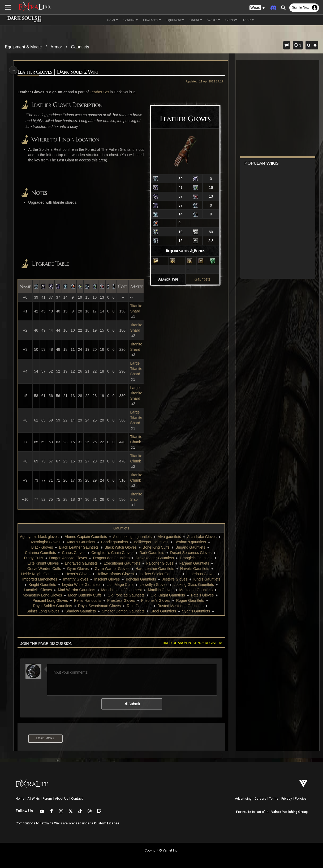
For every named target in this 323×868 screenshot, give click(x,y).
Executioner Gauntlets (122, 563)
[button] (257, 8)
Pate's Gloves (202, 595)
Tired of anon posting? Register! (191, 643)
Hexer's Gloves (78, 574)
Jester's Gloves (175, 579)
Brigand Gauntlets (190, 547)
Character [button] (152, 20)
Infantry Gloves (75, 579)
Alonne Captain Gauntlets (89, 537)
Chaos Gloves (74, 553)
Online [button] (196, 20)
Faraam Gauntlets (194, 563)
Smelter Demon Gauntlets (123, 611)
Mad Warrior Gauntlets (76, 590)
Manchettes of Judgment (121, 590)
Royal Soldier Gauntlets (52, 606)
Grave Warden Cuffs (44, 569)
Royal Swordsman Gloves (99, 606)
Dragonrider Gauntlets (111, 558)
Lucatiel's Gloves (38, 590)
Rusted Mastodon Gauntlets (180, 606)
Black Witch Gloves (120, 547)
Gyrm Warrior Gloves (112, 569)
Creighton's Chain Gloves (112, 553)
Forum (47, 799)
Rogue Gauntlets (190, 600)
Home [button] (113, 20)
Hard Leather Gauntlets (155, 569)
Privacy (287, 799)
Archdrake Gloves (204, 537)
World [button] (214, 20)
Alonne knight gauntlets (135, 537)
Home (20, 799)
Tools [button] (248, 20)
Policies (301, 799)
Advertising (243, 799)
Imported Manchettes (40, 579)
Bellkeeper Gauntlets (154, 542)
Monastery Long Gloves (42, 595)
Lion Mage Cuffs (120, 585)
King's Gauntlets (207, 579)
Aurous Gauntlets (84, 542)
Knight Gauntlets (42, 585)
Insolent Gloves (107, 579)
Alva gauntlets (172, 537)
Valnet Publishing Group (289, 812)
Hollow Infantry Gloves (115, 574)
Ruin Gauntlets (139, 606)
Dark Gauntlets (151, 553)
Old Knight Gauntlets (168, 595)
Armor (56, 47)
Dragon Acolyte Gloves (68, 558)
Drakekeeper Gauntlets (154, 558)
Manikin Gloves (160, 590)
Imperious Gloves (201, 574)
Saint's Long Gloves (43, 611)
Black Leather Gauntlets (78, 547)
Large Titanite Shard (137, 369)
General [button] (131, 20)
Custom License (107, 823)
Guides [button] (231, 20)
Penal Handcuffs (87, 600)
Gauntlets (80, 47)
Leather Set (100, 92)
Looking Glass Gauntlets (194, 585)
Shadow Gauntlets (80, 611)
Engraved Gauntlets (81, 563)
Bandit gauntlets (117, 542)
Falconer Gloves (160, 563)
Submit (132, 704)
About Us (62, 799)
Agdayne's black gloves (42, 537)
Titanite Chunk (137, 439)
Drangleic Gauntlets (196, 558)
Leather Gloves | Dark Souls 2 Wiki (59, 72)
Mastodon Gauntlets (196, 590)
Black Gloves (42, 547)
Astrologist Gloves (48, 542)
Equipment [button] (175, 20)
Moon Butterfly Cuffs (85, 595)
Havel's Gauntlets (194, 569)
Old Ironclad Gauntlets (126, 595)
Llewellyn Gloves (153, 585)
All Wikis (34, 799)
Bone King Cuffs (156, 547)
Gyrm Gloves (78, 569)
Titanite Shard (137, 308)
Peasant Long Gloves (50, 600)
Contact (77, 799)
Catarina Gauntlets (40, 553)
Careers (260, 799)
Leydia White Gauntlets (81, 585)
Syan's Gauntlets (196, 611)
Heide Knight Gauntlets (40, 574)
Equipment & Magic (23, 47)
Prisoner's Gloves (155, 600)
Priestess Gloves (121, 600)
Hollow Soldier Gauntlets (160, 574)
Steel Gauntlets (163, 611)
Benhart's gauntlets (193, 542)
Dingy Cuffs (33, 558)
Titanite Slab (137, 497)
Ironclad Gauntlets (141, 579)
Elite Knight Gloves (43, 563)
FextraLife (244, 812)
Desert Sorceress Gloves (191, 553)
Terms (274, 799)
